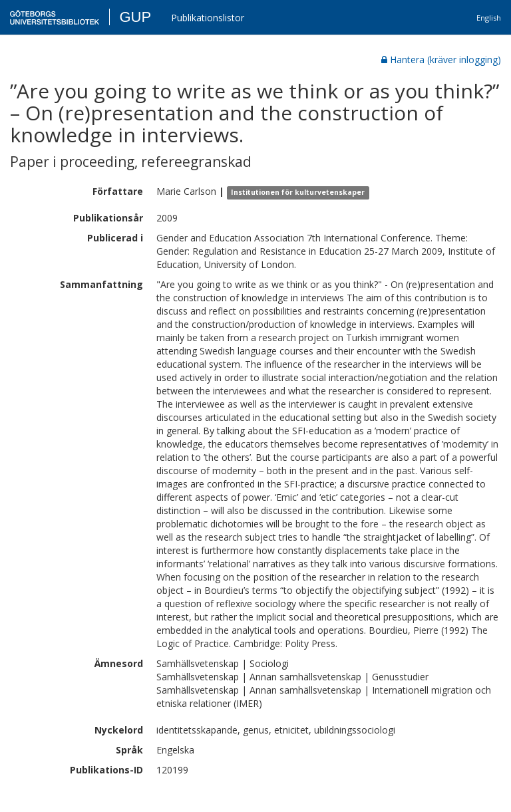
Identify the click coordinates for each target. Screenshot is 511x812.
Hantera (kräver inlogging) (441, 60)
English (489, 18)
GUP (135, 17)
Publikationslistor (208, 18)
